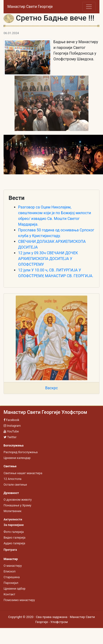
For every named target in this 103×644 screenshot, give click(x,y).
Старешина (12, 577)
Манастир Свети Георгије (30, 7)
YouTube (11, 431)
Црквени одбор (15, 589)
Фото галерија (14, 532)
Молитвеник (13, 511)
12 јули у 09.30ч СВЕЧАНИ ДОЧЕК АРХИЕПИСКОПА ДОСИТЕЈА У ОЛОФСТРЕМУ (48, 259)
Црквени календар (17, 458)
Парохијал (11, 583)
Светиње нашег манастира (23, 473)
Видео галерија (14, 538)
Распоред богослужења (21, 452)
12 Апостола (13, 479)
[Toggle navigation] (89, 7)
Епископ (10, 571)
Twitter (10, 437)
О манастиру (13, 566)
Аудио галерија (14, 543)
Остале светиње (15, 485)
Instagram (12, 426)
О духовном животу (18, 500)
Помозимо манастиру (19, 600)
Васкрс (51, 388)
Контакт (9, 594)
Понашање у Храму (17, 505)
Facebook (11, 420)
